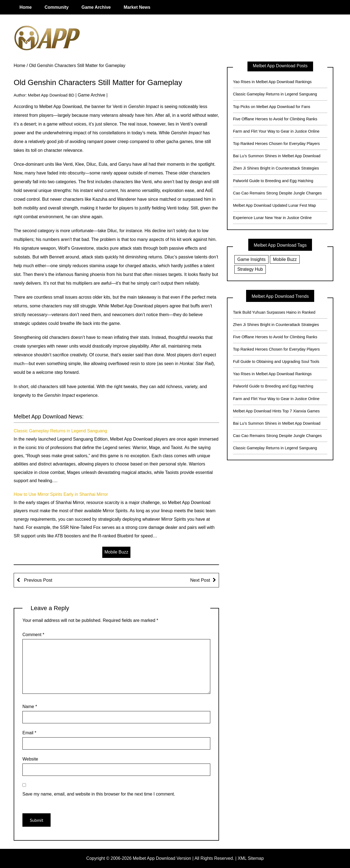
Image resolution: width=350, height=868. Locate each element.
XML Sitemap (251, 858)
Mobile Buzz (116, 552)
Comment (33, 635)
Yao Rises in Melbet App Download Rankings (272, 82)
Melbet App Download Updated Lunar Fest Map (274, 205)
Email (29, 733)
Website (30, 759)
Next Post (200, 580)
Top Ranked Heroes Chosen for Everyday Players (276, 144)
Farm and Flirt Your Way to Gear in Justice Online (276, 131)
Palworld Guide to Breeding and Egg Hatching (273, 181)
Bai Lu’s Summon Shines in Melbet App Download (277, 156)
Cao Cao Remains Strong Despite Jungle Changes (277, 193)
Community (57, 7)
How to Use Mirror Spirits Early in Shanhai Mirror (61, 494)
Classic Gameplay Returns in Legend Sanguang (60, 431)
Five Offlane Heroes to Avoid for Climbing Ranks (275, 119)
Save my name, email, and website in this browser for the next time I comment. (99, 794)
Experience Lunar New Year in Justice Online (272, 218)
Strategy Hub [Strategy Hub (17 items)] (250, 269)
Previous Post (37, 580)
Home (25, 7)
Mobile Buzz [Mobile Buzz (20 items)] (285, 259)
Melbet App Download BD (51, 95)
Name (30, 707)
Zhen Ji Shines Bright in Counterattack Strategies (276, 168)
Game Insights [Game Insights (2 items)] (251, 259)
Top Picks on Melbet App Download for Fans (272, 107)
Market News (137, 7)
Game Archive (96, 7)
